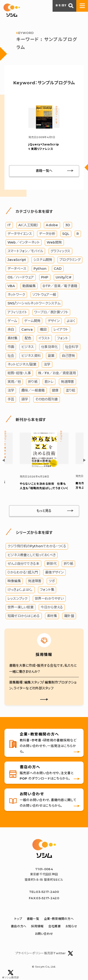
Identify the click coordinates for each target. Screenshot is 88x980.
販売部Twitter (59, 953)
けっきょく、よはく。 (20, 590)
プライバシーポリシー (30, 953)
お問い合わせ (44, 934)
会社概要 (55, 926)
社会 (11, 356)
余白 (11, 329)
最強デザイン (54, 572)
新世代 (52, 564)
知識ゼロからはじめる (24, 616)
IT (9, 225)
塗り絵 (71, 390)
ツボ (52, 581)
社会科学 (72, 347)
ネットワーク (16, 295)
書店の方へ (19, 926)
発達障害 (67, 382)
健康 (55, 390)
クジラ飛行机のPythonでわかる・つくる (37, 546)
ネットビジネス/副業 (22, 364)
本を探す (64, 6)
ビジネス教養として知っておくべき (32, 555)
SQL (66, 234)
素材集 (13, 338)
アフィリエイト (17, 312)
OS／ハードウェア (21, 277)
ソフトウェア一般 (44, 295)
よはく (71, 321)
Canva (27, 329)
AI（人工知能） (29, 225)
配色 (28, 338)
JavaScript (17, 260)
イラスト (44, 338)
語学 (25, 399)
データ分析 (47, 234)
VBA (11, 286)
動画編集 (29, 286)
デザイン (54, 321)
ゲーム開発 (32, 321)
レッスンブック (18, 599)
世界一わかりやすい (49, 599)
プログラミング (70, 260)
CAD (58, 269)
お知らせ (71, 926)
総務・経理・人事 (19, 373)
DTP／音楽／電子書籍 (60, 286)
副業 (51, 356)
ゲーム (12, 321)
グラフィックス (60, 251)
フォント (63, 338)
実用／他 (14, 382)
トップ (18, 919)
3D (68, 225)
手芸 (11, 399)
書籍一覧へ (44, 171)
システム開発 (43, 260)
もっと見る (44, 511)
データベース (17, 269)
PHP (45, 277)
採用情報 (37, 926)
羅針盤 (69, 616)
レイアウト (61, 329)
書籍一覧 (33, 919)
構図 (43, 329)
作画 (11, 347)
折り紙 (33, 382)
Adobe (52, 225)
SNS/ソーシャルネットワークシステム (34, 303)
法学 (47, 364)
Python (40, 269)
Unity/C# (64, 277)
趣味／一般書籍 (33, 390)
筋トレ (49, 382)
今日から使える (52, 607)
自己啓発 (68, 356)
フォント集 (47, 590)
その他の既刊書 (47, 399)
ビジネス (28, 347)
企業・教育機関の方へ (59, 919)
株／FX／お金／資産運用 (57, 373)
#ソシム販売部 (11, 974)
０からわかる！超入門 (23, 572)
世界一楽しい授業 (21, 607)
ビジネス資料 (31, 356)
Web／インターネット (24, 242)
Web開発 (54, 242)
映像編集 (14, 581)
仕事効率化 (49, 347)
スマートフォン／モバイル (25, 251)
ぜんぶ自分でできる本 (23, 564)
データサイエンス (20, 234)
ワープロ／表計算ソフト (51, 312)
